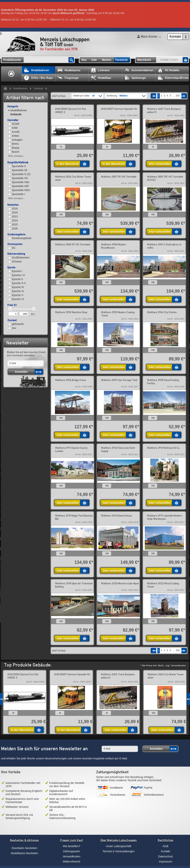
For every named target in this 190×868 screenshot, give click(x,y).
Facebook (122, 60)
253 (178, 96)
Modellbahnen (37, 70)
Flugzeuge (68, 78)
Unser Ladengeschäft (118, 846)
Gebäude (38, 88)
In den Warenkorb (68, 164)
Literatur (100, 70)
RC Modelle (169, 70)
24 (93, 96)
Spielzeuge (135, 78)
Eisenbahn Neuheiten (25, 848)
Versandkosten (72, 856)
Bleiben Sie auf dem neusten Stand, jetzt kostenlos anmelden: (26, 354)
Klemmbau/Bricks (173, 78)
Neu (84, 60)
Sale (94, 60)
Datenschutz (165, 856)
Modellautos (69, 70)
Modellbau (101, 78)
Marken (106, 60)
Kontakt (166, 851)
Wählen (123, 96)
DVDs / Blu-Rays (38, 78)
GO (33, 314)
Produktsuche (12, 60)
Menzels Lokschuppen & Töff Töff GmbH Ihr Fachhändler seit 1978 (48, 44)
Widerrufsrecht (72, 862)
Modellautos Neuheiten (24, 853)
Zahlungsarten (71, 851)
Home (11, 74)
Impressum (166, 862)
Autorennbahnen (139, 70)
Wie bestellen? (71, 846)
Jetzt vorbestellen (160, 164)
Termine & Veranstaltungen (119, 851)
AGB (165, 846)
